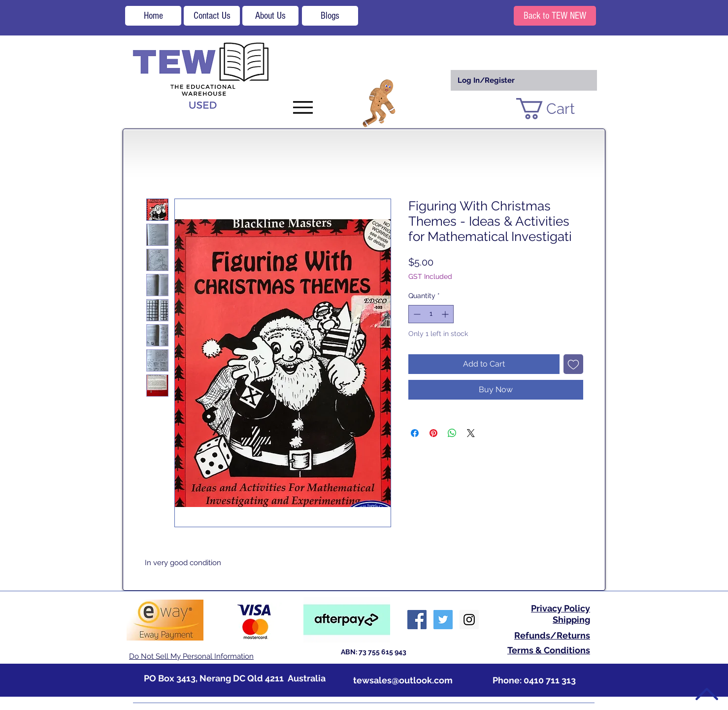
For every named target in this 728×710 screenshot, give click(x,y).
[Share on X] (471, 433)
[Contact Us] (212, 16)
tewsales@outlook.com (403, 680)
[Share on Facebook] (415, 433)
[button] (557, 109)
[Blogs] (330, 16)
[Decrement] (416, 314)
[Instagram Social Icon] (469, 620)
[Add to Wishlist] (573, 364)
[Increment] (446, 314)
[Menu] (303, 107)
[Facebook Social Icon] (417, 620)
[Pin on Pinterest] (433, 433)
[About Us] (270, 16)
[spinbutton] (431, 314)
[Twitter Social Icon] (443, 620)
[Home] (153, 16)
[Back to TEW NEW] (555, 16)
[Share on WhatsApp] (452, 433)
